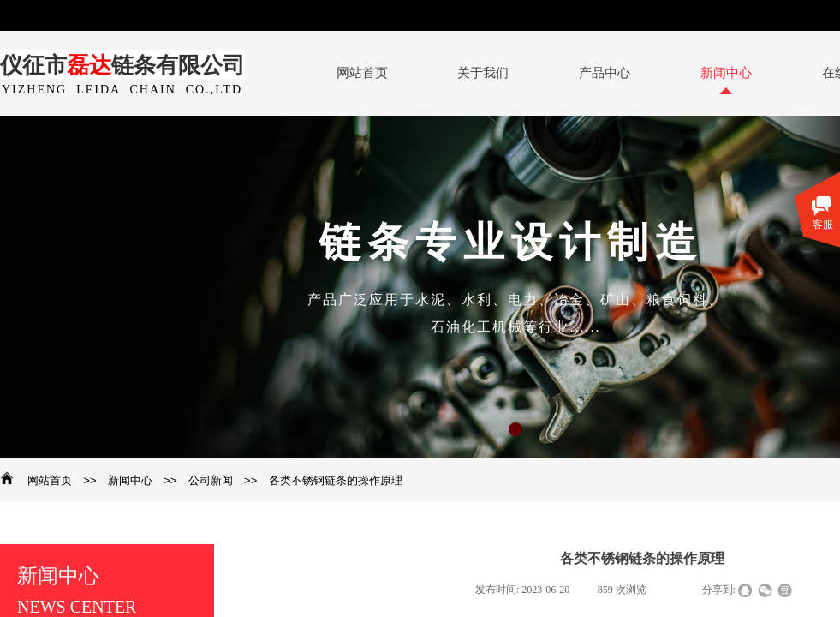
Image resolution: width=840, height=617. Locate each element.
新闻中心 (130, 480)
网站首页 (50, 480)
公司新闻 (211, 480)
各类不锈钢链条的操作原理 (336, 480)
